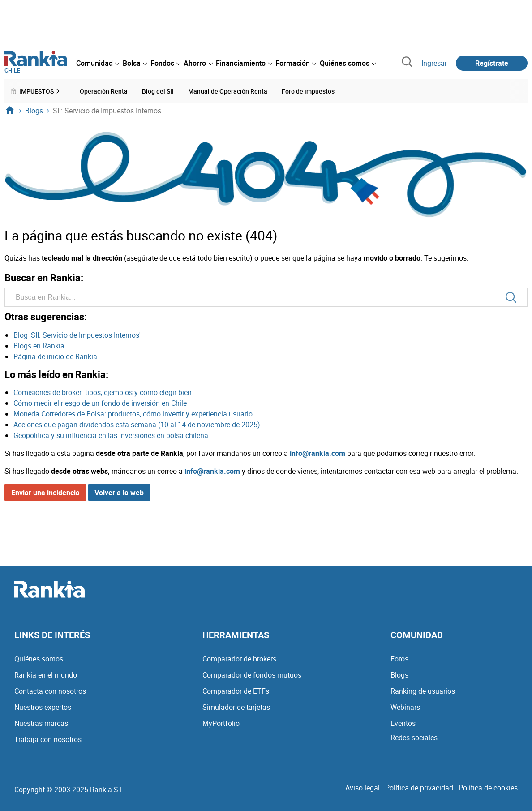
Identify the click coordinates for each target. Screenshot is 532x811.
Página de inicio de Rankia (55, 356)
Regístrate (492, 63)
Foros (399, 659)
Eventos (403, 723)
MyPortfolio (221, 723)
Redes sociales (414, 738)
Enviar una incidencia (45, 493)
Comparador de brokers (239, 659)
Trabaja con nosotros (48, 739)
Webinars (405, 707)
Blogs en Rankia (39, 346)
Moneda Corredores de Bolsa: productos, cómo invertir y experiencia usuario (133, 414)
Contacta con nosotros (50, 691)
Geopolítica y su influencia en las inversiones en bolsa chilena (111, 435)
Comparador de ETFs (236, 691)
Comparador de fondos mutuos (252, 675)
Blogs (399, 675)
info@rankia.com (317, 453)
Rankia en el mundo (46, 675)
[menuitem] (98, 63)
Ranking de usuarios (423, 691)
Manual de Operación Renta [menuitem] (228, 91)
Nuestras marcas (41, 723)
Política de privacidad (419, 788)
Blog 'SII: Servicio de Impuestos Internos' (77, 335)
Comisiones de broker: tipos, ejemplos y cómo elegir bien (103, 392)
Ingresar (434, 63)
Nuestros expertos (43, 707)
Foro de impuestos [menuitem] (308, 91)
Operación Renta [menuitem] (104, 91)
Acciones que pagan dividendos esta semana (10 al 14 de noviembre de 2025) (137, 425)
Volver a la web (119, 493)
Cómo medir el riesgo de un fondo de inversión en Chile (100, 403)
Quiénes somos (39, 659)
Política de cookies (488, 788)
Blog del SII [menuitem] (158, 91)
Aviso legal (363, 788)
